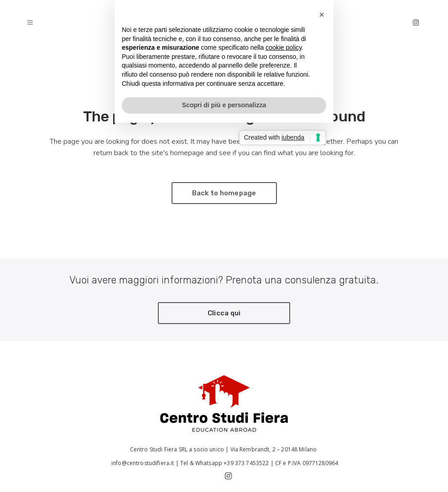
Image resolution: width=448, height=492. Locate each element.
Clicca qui (224, 313)
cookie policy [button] (284, 232)
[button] (322, 199)
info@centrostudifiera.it (142, 463)
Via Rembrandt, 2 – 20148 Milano (274, 449)
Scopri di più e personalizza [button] (224, 290)
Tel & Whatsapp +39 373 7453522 (225, 463)
